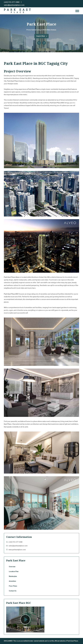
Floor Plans (41, 586)
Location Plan (41, 572)
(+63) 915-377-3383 (12, 2)
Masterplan (41, 577)
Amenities (41, 582)
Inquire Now (42, 36)
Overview (41, 567)
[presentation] (39, 43)
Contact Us (41, 591)
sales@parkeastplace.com (14, 5)
